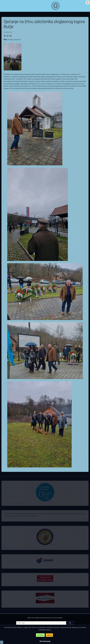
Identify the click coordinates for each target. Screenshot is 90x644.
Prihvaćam (40, 635)
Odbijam (49, 635)
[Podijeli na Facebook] (5, 36)
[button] (88, 2)
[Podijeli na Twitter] (8, 36)
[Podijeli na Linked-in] (11, 36)
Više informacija (45, 641)
